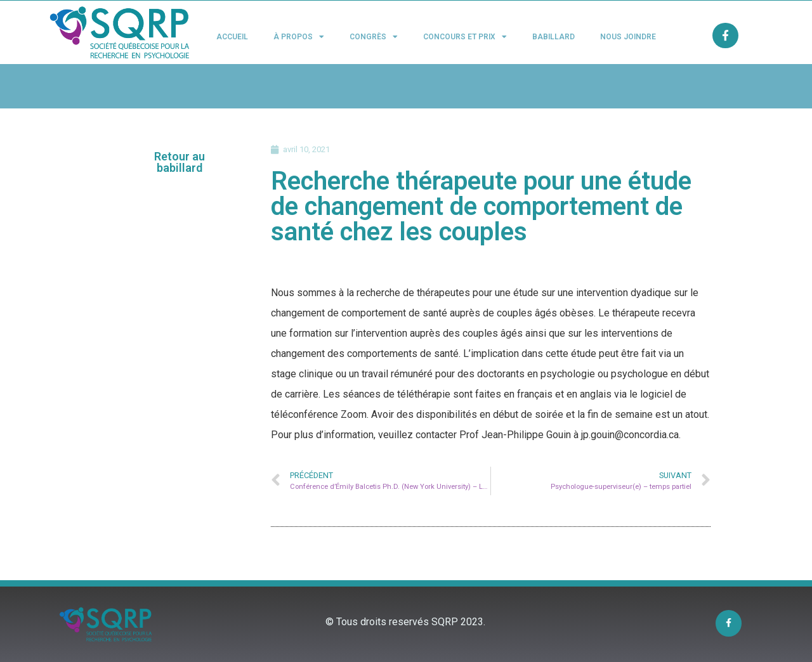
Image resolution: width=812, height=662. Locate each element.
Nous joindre (628, 37)
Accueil (232, 37)
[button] (180, 162)
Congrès (374, 37)
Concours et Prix (465, 37)
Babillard (553, 37)
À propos (299, 37)
